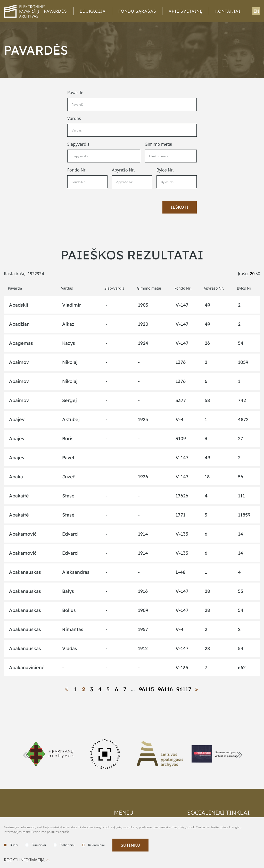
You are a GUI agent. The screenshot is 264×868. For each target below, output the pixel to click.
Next (239, 755)
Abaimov (19, 362)
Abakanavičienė (27, 668)
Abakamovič (23, 534)
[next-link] (197, 689)
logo (24, 11)
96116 (165, 689)
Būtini (11, 845)
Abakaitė (19, 496)
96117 (184, 689)
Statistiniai (64, 845)
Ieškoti (180, 207)
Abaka (16, 477)
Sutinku (130, 845)
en (256, 11)
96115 (147, 689)
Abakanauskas (25, 572)
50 (258, 274)
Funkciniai (36, 845)
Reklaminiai (93, 845)
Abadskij (19, 305)
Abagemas (21, 343)
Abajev (17, 419)
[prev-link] (67, 689)
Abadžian (19, 324)
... (133, 689)
